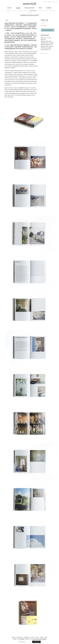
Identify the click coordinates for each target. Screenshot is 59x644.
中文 (56, 2)
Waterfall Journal (11, 11)
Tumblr (42, 637)
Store (18, 8)
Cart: (45, 2)
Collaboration (26, 637)
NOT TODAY (41, 11)
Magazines (52, 11)
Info (40, 8)
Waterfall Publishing (23, 11)
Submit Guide (19, 637)
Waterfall (22, 639)
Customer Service (44, 53)
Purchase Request (48, 30)
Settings (49, 2)
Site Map (13, 637)
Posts (10, 8)
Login (53, 2)
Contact (32, 637)
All (3, 11)
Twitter (46, 637)
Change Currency (44, 22)
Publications (29, 8)
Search (29, 12)
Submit (49, 8)
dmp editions (33, 11)
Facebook (37, 637)
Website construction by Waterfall (39, 639)
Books (46, 11)
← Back (6, 20)
